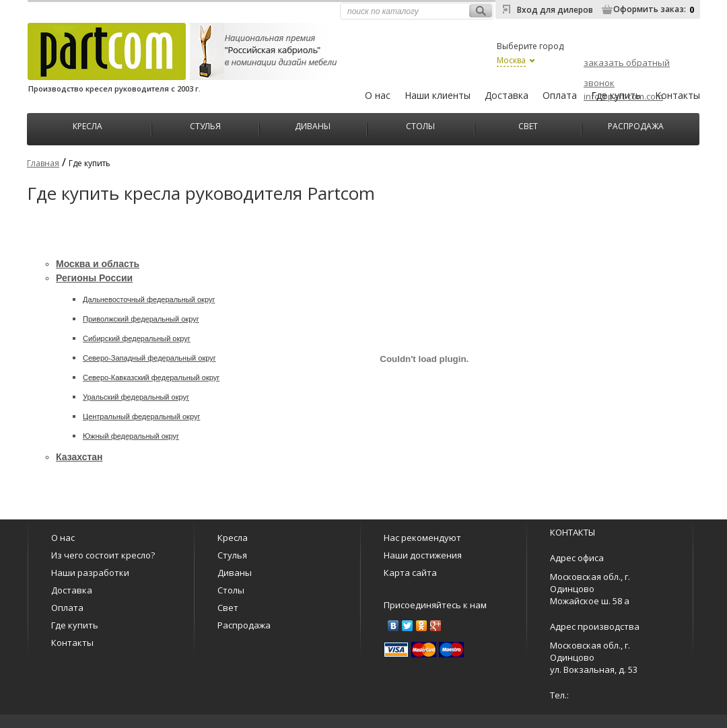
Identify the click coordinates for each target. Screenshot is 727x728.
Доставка (507, 95)
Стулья (205, 125)
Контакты (678, 95)
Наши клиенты (438, 95)
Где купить (616, 95)
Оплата (560, 95)
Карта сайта (410, 573)
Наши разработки (90, 573)
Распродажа (636, 125)
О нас (378, 95)
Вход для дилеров (555, 10)
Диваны (313, 125)
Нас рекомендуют (422, 538)
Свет (528, 125)
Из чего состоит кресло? (103, 555)
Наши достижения (423, 555)
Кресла (88, 125)
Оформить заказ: (650, 9)
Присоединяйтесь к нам (435, 605)
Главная (43, 163)
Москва (511, 60)
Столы (420, 125)
